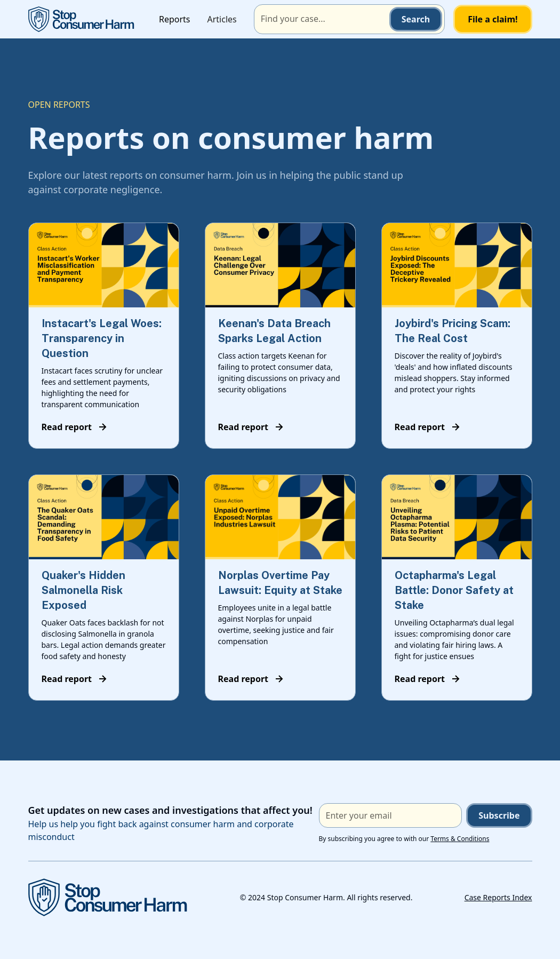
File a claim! (493, 19)
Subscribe (499, 815)
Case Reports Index (498, 897)
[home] (82, 19)
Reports (175, 19)
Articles (222, 19)
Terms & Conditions (460, 839)
